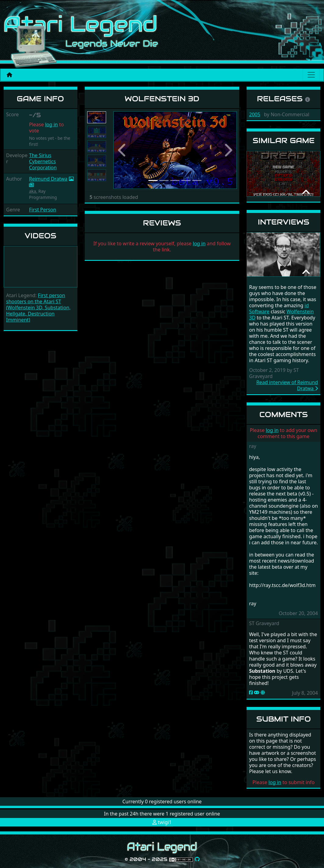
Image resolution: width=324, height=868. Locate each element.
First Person (43, 210)
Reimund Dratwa (48, 179)
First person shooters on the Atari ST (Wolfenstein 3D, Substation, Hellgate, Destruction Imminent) (38, 308)
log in (52, 124)
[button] (123, 150)
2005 (255, 114)
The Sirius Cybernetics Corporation (43, 161)
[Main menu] (311, 75)
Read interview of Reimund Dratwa (287, 385)
